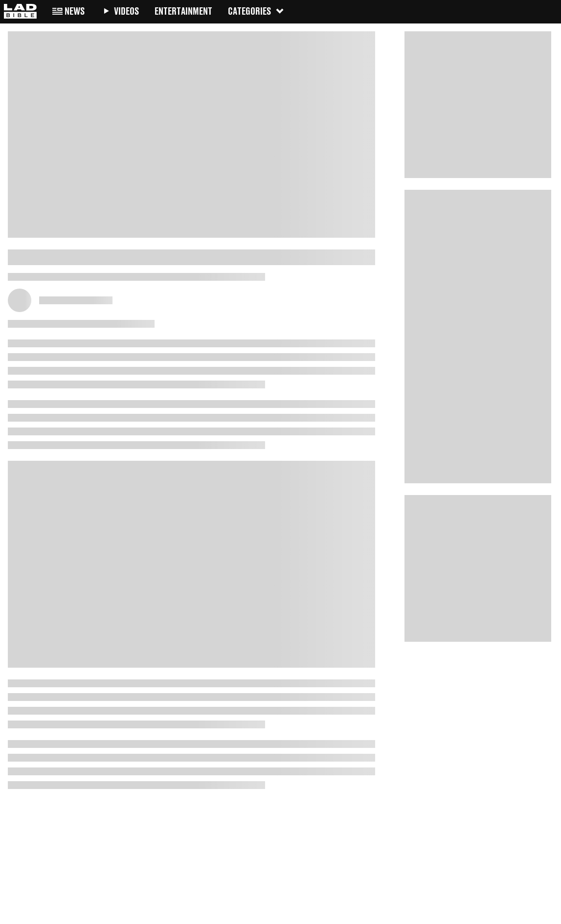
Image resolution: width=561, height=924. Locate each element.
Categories (256, 11)
